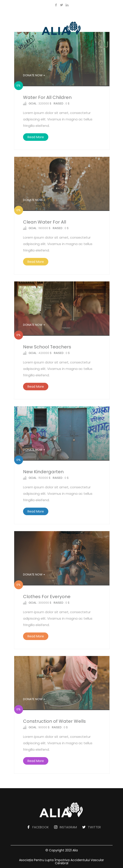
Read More (36, 137)
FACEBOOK (41, 827)
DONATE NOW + (34, 75)
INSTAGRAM (68, 827)
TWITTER (94, 827)
